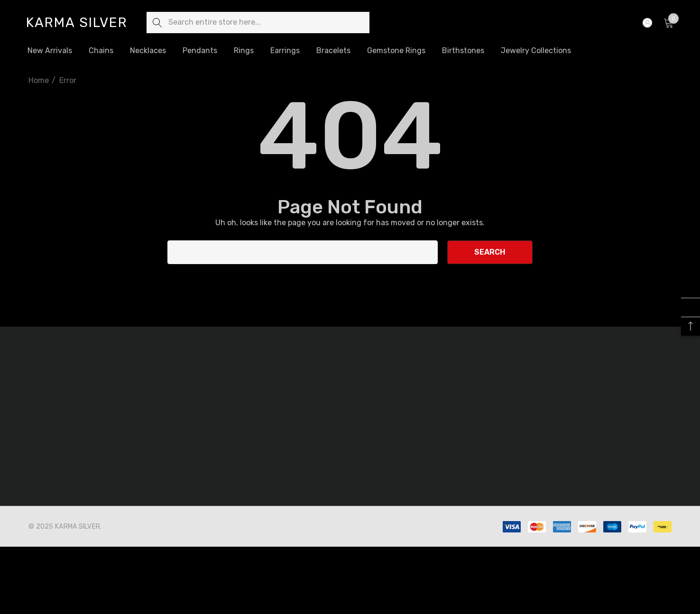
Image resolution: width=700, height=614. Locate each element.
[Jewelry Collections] (536, 50)
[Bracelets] (333, 51)
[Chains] (101, 51)
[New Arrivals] (50, 51)
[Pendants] (200, 51)
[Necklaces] (148, 51)
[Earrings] (285, 51)
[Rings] (244, 51)
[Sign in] (647, 23)
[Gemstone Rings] (396, 51)
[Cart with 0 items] (668, 23)
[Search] (157, 23)
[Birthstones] (463, 50)
